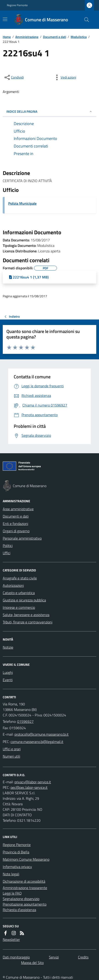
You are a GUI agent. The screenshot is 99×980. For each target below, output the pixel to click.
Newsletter (11, 939)
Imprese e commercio (19, 607)
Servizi (54, 957)
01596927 (25, 721)
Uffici (7, 553)
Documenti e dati (55, 37)
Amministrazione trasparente (25, 888)
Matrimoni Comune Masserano (26, 859)
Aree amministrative (18, 509)
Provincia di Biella (16, 852)
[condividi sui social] (14, 77)
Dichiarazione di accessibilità (24, 881)
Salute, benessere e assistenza (26, 615)
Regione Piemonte (17, 5)
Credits (83, 957)
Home (7, 37)
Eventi (8, 680)
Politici (8, 546)
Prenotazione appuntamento (25, 904)
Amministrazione (27, 37)
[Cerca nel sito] (85, 20)
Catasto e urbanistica (19, 593)
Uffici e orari (12, 749)
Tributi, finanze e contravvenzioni (28, 622)
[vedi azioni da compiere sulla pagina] (65, 77)
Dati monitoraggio (16, 957)
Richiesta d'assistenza (19, 910)
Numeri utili (11, 756)
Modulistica (79, 37)
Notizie (8, 647)
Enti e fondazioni (15, 524)
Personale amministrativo (22, 538)
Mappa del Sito (32, 963)
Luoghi (8, 672)
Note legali (11, 874)
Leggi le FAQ (12, 893)
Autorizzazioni (13, 585)
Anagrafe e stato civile (20, 578)
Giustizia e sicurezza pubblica (24, 600)
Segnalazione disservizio (21, 899)
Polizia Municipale (22, 203)
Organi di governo (16, 531)
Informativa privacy (17, 867)
